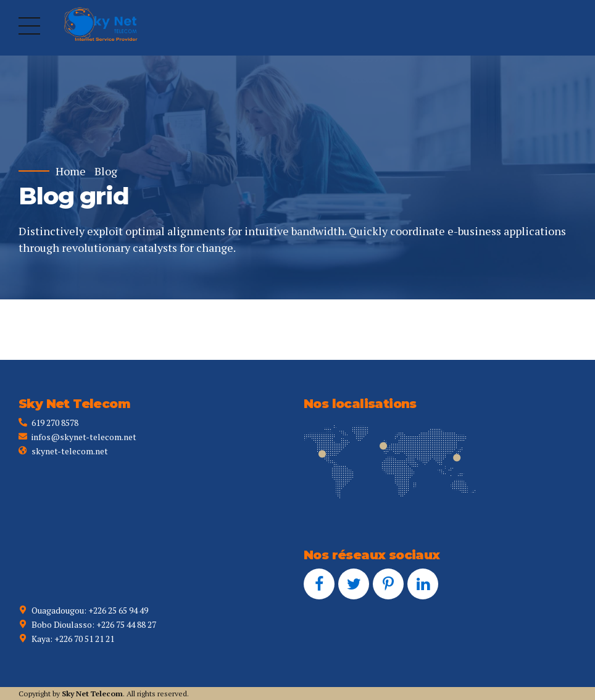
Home (71, 171)
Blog (106, 171)
